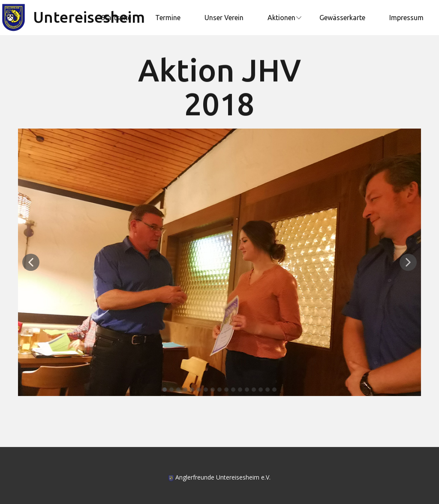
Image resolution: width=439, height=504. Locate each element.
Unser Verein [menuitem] (224, 18)
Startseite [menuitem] (116, 18)
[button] (31, 262)
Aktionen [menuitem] (281, 18)
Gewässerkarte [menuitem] (342, 18)
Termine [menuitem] (168, 18)
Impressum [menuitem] (406, 18)
